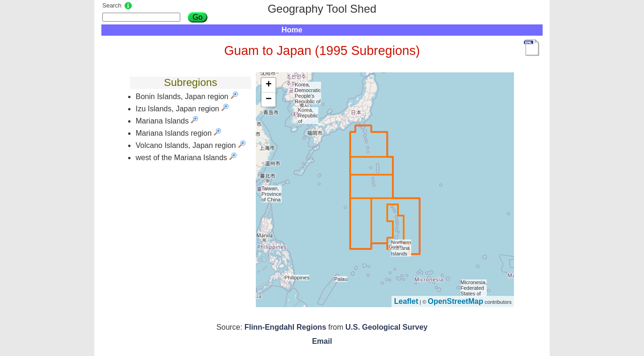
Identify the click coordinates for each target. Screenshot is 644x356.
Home (292, 30)
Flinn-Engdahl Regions (285, 327)
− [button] (269, 100)
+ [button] (269, 85)
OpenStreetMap (455, 301)
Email (322, 341)
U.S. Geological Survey (387, 327)
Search (112, 5)
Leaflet (406, 301)
